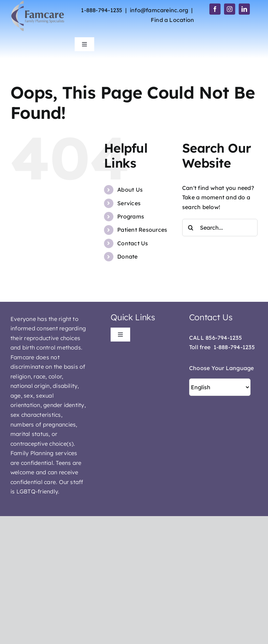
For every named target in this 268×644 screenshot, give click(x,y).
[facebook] (215, 9)
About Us (130, 190)
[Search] (191, 228)
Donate (127, 256)
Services (129, 203)
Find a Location (173, 20)
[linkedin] (244, 9)
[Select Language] (220, 387)
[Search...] (220, 228)
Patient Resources (142, 230)
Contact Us (133, 243)
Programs (131, 216)
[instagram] (230, 9)
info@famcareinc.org (159, 10)
